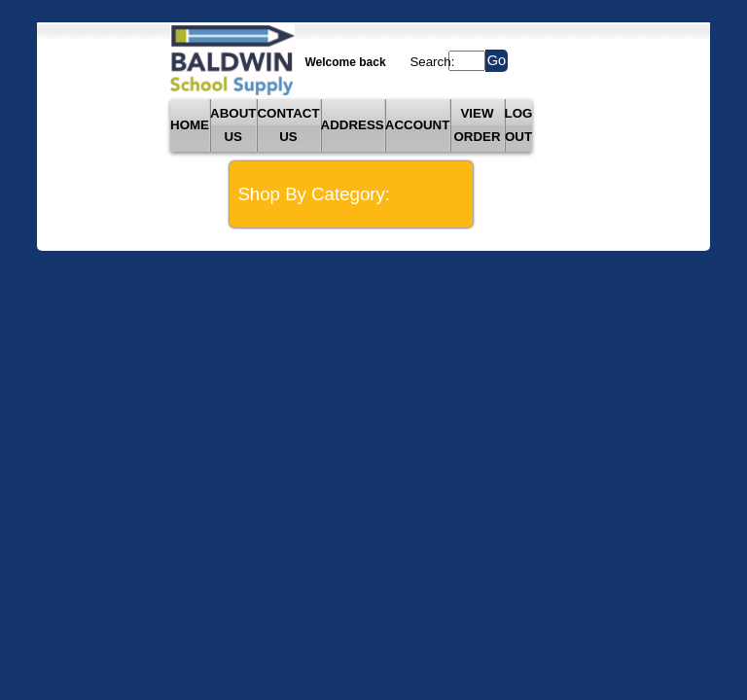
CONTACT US (288, 125)
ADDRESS (353, 125)
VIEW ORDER (477, 125)
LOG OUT (519, 125)
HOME (190, 125)
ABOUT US (233, 125)
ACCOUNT (418, 125)
